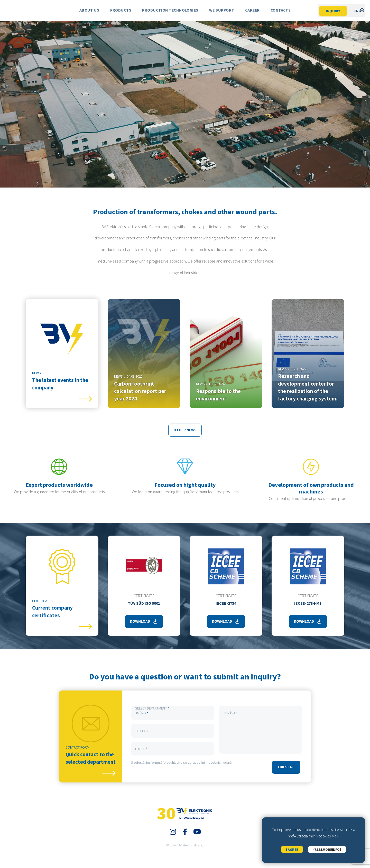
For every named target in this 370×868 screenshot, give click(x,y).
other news (185, 430)
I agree (292, 847)
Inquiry (329, 11)
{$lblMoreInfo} (328, 847)
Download (140, 622)
